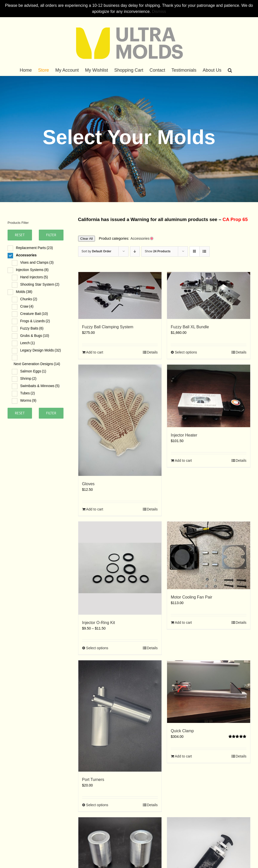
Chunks (29, 299)
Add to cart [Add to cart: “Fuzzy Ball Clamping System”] (95, 352)
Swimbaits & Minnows (40, 386)
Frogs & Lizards (35, 321)
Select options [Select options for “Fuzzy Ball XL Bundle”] (186, 352)
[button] (230, 70)
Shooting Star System (40, 284)
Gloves (88, 484)
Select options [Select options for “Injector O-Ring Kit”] (97, 648)
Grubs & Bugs (35, 336)
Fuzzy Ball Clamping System (108, 327)
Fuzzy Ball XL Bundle (190, 327)
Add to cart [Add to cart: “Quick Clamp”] (183, 756)
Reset (20, 235)
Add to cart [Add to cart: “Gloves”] (95, 509)
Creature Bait (34, 314)
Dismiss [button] (159, 11)
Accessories (26, 255)
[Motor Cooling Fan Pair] (209, 555)
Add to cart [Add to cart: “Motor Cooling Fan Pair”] (183, 622)
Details (152, 352)
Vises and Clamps (37, 262)
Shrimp (28, 378)
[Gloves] (120, 420)
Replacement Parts (34, 248)
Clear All (87, 239)
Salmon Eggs (33, 371)
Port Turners (93, 780)
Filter (51, 235)
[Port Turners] (120, 716)
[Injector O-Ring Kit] (120, 568)
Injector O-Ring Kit (99, 623)
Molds (24, 292)
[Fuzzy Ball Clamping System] (120, 295)
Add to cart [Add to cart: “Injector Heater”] (183, 460)
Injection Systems (32, 270)
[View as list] (204, 251)
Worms (28, 400)
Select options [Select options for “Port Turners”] (97, 805)
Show (158, 251)
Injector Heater (184, 435)
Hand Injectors (34, 277)
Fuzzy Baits (32, 328)
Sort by (96, 251)
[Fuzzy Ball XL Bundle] (209, 295)
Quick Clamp (182, 731)
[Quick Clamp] (209, 692)
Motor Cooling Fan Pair (192, 597)
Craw (27, 306)
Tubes (28, 393)
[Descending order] (135, 251)
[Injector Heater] (209, 396)
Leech (27, 343)
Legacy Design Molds (41, 350)
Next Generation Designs (37, 364)
